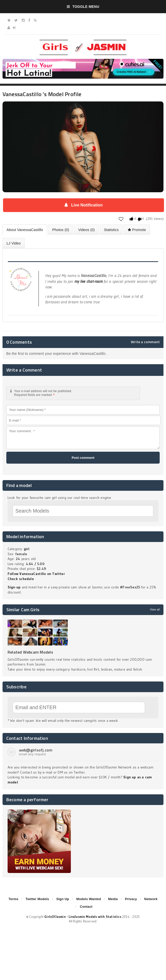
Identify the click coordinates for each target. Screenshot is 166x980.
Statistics (111, 230)
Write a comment (145, 342)
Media (113, 899)
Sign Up (63, 899)
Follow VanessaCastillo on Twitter (36, 574)
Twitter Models (37, 899)
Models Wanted (88, 899)
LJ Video (14, 243)
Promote (137, 230)
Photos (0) (61, 230)
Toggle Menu (83, 7)
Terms (14, 899)
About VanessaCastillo (25, 230)
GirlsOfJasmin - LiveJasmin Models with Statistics (83, 917)
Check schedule (21, 579)
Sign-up (14, 587)
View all (155, 609)
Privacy (131, 899)
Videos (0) (87, 230)
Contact (86, 907)
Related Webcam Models (30, 652)
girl (27, 549)
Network (151, 899)
